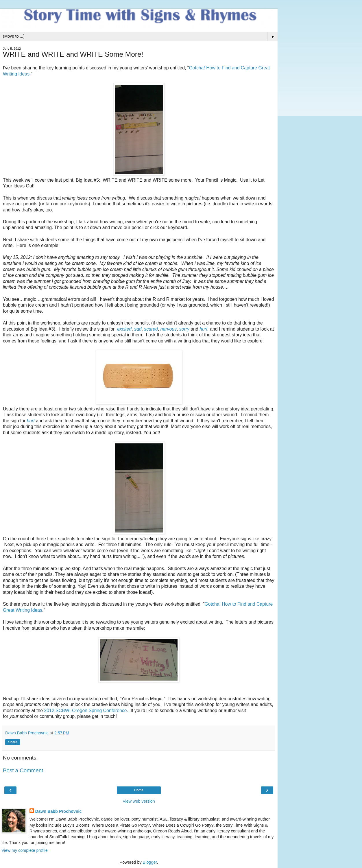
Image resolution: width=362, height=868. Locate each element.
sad (138, 329)
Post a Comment (23, 770)
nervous (169, 329)
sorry (184, 329)
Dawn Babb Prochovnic (59, 811)
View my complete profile (25, 850)
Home (139, 790)
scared (151, 329)
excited (124, 329)
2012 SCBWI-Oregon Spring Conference (86, 711)
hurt (203, 329)
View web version (139, 801)
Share (13, 742)
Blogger (150, 862)
